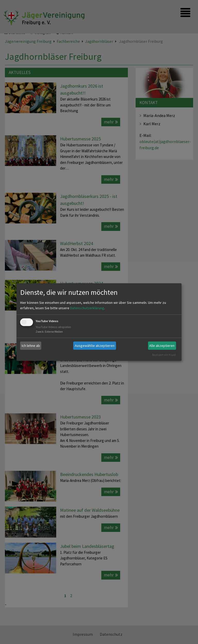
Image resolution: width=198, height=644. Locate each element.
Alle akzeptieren (162, 346)
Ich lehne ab (31, 346)
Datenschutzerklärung (87, 308)
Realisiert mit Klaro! (164, 355)
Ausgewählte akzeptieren (95, 346)
